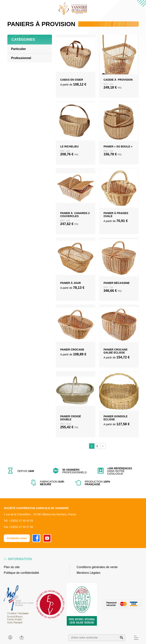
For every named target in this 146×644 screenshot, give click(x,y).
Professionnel (21, 58)
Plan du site (12, 567)
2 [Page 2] (97, 446)
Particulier (19, 49)
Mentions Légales (88, 573)
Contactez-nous (17, 538)
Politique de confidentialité (21, 573)
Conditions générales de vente (97, 567)
